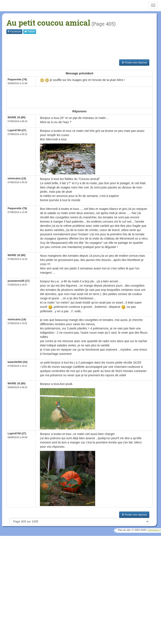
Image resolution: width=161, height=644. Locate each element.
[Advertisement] (84, 47)
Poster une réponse (134, 63)
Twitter (30, 32)
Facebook (14, 32)
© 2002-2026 (139, 530)
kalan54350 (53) (18, 362)
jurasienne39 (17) (19, 281)
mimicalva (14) (17, 178)
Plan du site (124, 530)
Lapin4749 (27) (17, 130)
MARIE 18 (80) (17, 117)
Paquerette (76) (17, 79)
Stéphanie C (154, 530)
